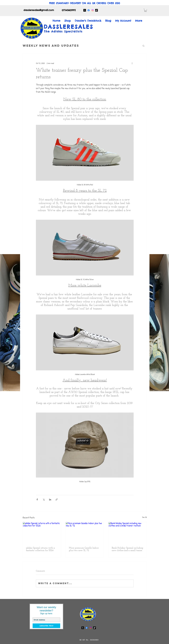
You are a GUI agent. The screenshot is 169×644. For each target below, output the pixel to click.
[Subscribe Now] (46, 626)
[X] (85, 10)
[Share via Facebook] (37, 499)
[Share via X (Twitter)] (44, 499)
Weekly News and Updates (51, 46)
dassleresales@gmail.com (39, 10)
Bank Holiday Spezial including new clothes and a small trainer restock (127, 549)
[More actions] (132, 63)
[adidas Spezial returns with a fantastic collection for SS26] (42, 533)
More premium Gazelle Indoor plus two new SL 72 (84, 549)
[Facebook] (89, 10)
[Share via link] (57, 499)
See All (144, 517)
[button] (146, 10)
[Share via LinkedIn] (50, 499)
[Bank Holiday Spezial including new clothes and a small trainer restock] (128, 533)
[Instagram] (93, 10)
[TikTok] (97, 10)
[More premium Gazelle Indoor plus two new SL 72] (85, 533)
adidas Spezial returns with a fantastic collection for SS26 (40, 549)
